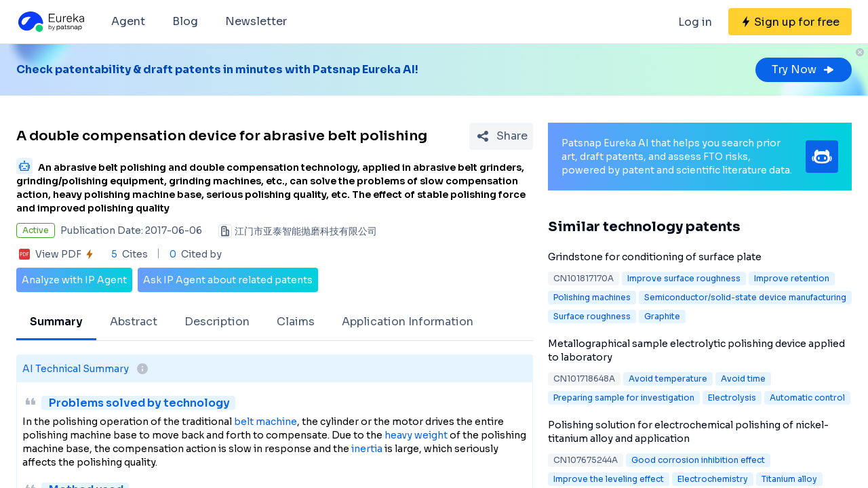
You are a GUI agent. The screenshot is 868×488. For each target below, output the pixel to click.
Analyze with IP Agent (74, 280)
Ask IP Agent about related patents (228, 280)
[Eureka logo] (50, 22)
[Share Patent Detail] (501, 136)
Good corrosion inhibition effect (698, 460)
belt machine (265, 422)
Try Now (804, 69)
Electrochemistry (713, 479)
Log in (695, 22)
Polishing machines (592, 297)
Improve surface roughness (684, 278)
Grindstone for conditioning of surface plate (655, 257)
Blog (185, 21)
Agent (128, 21)
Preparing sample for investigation (624, 398)
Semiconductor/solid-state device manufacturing (745, 297)
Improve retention (792, 278)
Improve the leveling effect (609, 479)
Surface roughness (592, 316)
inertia (367, 449)
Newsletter (256, 21)
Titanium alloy (789, 479)
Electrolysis (732, 398)
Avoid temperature (668, 379)
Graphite (662, 316)
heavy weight (416, 435)
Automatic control (807, 398)
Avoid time (743, 379)
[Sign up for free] (790, 22)
